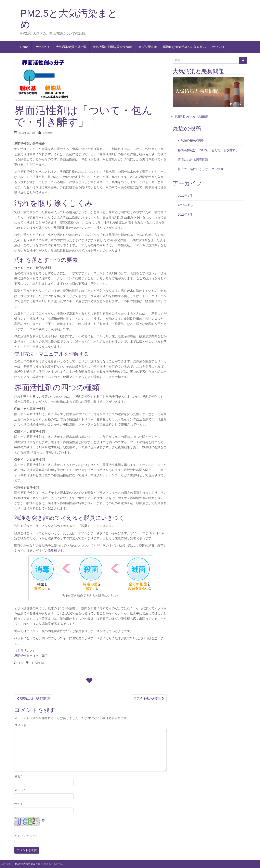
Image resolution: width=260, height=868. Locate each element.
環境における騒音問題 (34, 698)
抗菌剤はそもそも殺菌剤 (191, 116)
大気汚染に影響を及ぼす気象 (112, 47)
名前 (18, 776)
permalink (38, 663)
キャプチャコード (26, 836)
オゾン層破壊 (148, 47)
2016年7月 (185, 214)
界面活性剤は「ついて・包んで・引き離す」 (208, 150)
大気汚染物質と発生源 (71, 47)
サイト (19, 804)
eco (22, 663)
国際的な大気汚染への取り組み (184, 47)
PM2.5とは (42, 47)
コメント (20, 725)
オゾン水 (218, 47)
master (48, 133)
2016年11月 (186, 205)
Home (24, 47)
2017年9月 (185, 196)
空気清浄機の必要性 (149, 698)
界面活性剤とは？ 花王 (31, 656)
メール (20, 790)
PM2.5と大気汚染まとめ (69, 19)
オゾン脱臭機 (48, 551)
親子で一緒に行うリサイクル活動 (201, 169)
